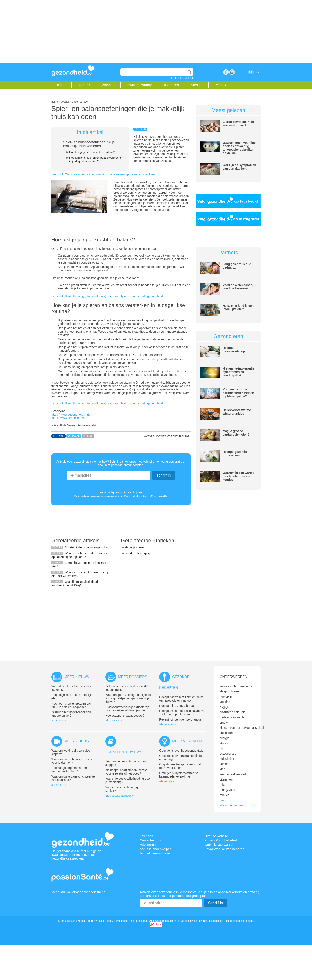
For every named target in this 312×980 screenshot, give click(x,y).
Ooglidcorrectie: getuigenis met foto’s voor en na (180, 766)
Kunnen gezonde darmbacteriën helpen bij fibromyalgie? (238, 393)
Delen (60, 436)
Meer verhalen (187, 741)
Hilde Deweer (68, 425)
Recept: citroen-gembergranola (180, 719)
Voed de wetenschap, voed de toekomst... (238, 287)
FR (258, 72)
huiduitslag (227, 759)
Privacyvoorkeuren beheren (224, 849)
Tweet (75, 436)
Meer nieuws (77, 677)
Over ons (146, 836)
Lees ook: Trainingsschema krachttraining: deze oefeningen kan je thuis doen (103, 174)
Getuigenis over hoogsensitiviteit (181, 751)
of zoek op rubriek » (182, 78)
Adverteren (148, 845)
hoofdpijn (226, 697)
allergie (197, 85)
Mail (90, 436)
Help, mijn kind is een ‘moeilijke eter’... (238, 307)
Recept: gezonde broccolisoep (235, 454)
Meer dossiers (133, 677)
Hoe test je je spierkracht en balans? (92, 152)
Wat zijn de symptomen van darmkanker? (239, 167)
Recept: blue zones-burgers (178, 706)
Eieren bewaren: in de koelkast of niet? (238, 123)
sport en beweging (138, 553)
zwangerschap (140, 85)
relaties (225, 795)
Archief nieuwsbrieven (156, 853)
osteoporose (228, 754)
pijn (222, 748)
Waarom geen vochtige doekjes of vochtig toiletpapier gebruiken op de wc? (239, 148)
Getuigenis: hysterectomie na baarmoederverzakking (179, 775)
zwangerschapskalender (236, 686)
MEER (221, 85)
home (62, 85)
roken (223, 785)
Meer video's (77, 741)
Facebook (226, 72)
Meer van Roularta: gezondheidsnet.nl (79, 892)
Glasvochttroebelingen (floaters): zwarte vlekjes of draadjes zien (127, 709)
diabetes (172, 85)
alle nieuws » (59, 721)
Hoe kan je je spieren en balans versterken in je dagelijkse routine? (96, 159)
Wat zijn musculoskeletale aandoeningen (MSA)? (75, 584)
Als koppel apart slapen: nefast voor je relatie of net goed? (126, 772)
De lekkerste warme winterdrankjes (237, 412)
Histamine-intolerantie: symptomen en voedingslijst (239, 372)
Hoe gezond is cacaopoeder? (125, 716)
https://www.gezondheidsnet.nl (72, 414)
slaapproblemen (230, 691)
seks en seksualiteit (233, 774)
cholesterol (227, 733)
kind (222, 769)
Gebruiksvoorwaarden (220, 845)
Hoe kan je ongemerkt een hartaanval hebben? (69, 770)
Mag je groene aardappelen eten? (236, 433)
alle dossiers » (114, 721)
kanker (84, 85)
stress (224, 743)
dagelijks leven (135, 547)
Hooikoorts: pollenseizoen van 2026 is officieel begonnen (72, 705)
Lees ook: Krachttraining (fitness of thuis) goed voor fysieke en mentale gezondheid (107, 296)
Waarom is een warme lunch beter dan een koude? (239, 476)
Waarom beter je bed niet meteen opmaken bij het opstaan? (80, 555)
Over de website (216, 836)
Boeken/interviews (124, 752)
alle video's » (59, 785)
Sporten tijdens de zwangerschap (87, 547)
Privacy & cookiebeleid (221, 840)
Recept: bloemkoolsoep (234, 349)
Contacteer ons (151, 840)
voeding (109, 85)
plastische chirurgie (233, 712)
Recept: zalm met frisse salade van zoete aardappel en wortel (183, 713)
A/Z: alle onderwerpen (156, 849)
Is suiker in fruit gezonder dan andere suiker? (71, 714)
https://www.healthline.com (69, 418)
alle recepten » (168, 724)
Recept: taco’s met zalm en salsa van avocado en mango (181, 699)
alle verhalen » (168, 781)
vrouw (224, 722)
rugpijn (224, 707)
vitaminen (226, 779)
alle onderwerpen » (232, 805)
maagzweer (227, 790)
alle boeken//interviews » (119, 796)
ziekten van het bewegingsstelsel (242, 728)
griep (223, 800)
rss (232, 72)
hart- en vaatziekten (233, 717)
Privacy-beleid (131, 496)
